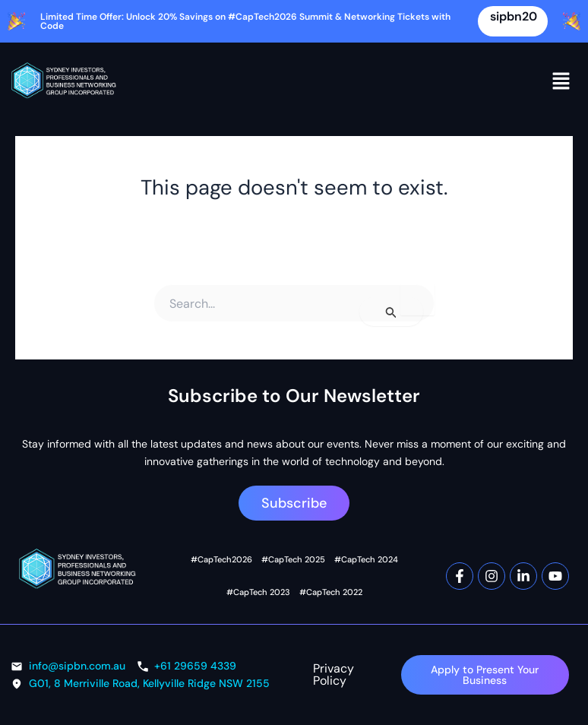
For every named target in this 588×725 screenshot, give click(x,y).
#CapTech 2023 (259, 592)
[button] (561, 81)
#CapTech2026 (222, 559)
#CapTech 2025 (293, 559)
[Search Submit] (391, 312)
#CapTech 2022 (330, 592)
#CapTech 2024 (365, 559)
